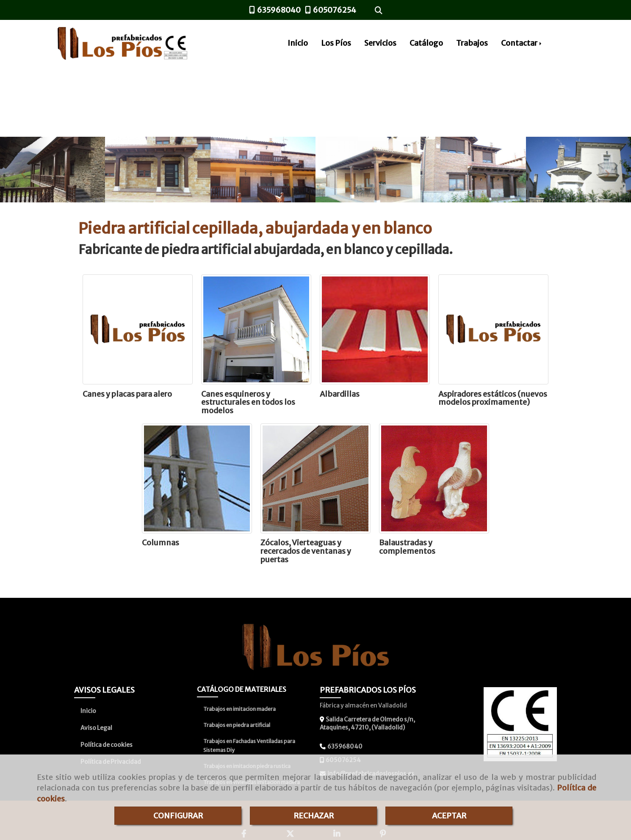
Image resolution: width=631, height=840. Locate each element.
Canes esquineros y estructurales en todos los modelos (248, 402)
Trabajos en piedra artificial (237, 725)
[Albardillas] (375, 329)
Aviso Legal (96, 728)
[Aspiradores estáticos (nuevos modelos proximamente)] (493, 329)
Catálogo (426, 43)
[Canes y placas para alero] (138, 329)
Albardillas (340, 394)
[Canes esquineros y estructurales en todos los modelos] (256, 329)
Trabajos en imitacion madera (239, 709)
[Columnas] (197, 478)
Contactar (522, 43)
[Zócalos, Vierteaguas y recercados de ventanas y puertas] (315, 478)
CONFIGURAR (178, 816)
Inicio (298, 43)
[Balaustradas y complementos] (434, 478)
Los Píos (336, 43)
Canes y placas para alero (127, 394)
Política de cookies (107, 745)
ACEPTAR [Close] (449, 816)
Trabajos (472, 43)
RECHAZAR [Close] (314, 816)
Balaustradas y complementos (407, 547)
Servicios (380, 43)
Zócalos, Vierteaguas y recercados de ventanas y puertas (306, 551)
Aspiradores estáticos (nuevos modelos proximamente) (493, 398)
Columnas (161, 543)
